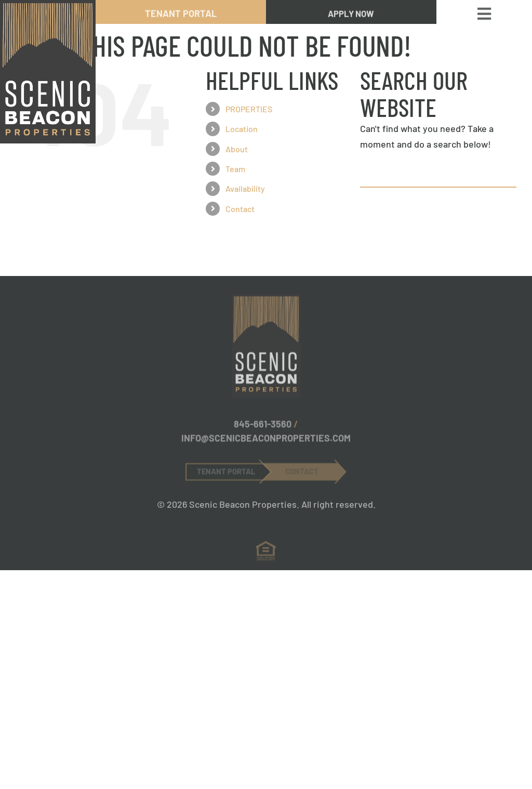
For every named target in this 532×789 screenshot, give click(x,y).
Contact (240, 209)
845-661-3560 (263, 428)
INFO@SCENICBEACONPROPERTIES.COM (266, 442)
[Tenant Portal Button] (229, 475)
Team (235, 169)
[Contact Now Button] (304, 475)
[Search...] (438, 175)
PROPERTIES (249, 109)
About (237, 149)
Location (242, 129)
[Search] (373, 175)
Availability (245, 188)
